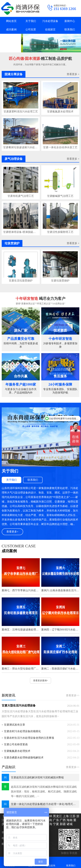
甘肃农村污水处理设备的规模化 (22, 731)
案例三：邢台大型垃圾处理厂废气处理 (21, 669)
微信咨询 (51, 862)
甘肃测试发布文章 (15, 725)
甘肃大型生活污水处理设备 (19, 706)
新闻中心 (70, 21)
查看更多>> (73, 695)
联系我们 (70, 30)
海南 (69, 820)
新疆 (62, 824)
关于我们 (31, 21)
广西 (62, 820)
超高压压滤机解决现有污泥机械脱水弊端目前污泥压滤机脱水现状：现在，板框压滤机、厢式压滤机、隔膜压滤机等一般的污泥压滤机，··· (44, 792)
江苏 (72, 816)
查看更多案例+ (41, 681)
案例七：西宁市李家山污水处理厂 (21, 590)
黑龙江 (57, 816)
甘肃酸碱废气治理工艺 (60, 196)
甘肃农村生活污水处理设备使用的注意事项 (29, 738)
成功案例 (11, 30)
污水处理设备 (50, 21)
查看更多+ (12, 532)
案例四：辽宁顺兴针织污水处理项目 (60, 630)
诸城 (69, 824)
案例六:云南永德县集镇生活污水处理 (60, 590)
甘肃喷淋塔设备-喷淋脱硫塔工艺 (21, 232)
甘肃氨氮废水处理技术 (60, 112)
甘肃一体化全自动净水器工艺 (60, 147)
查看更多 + (73, 74)
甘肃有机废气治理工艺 (21, 196)
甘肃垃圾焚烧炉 (60, 281)
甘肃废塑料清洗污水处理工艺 (21, 112)
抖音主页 (11, 38)
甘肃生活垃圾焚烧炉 (21, 281)
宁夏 (56, 824)
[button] (44, 49)
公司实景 (31, 30)
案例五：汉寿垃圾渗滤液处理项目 (21, 630)
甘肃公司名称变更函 (16, 744)
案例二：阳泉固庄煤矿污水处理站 (60, 669)
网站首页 (11, 21)
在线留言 (50, 30)
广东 (56, 820)
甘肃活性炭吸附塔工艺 (60, 232)
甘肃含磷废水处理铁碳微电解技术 (24, 758)
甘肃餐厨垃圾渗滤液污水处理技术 (21, 147)
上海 (65, 816)
